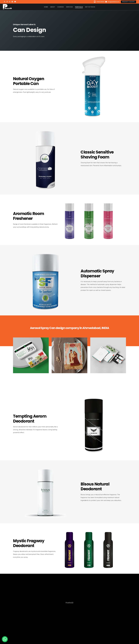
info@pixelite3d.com (113, 2)
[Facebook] (7, 2)
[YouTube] (15, 2)
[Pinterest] (12, 2)
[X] (5, 2)
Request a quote (128, 2)
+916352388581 (100, 2)
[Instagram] (10, 2)
